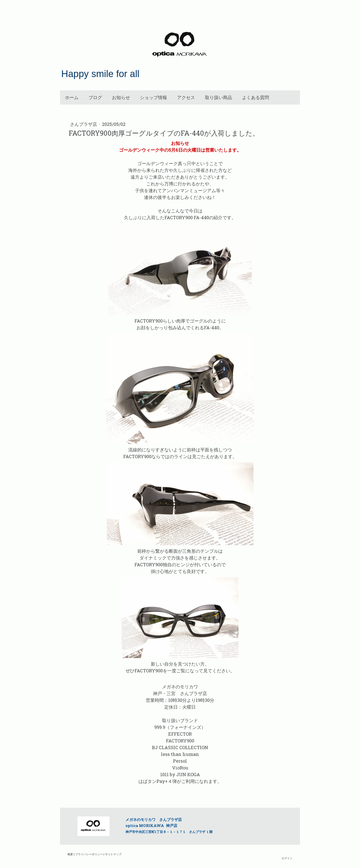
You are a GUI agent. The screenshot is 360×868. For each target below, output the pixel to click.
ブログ (95, 97)
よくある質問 (255, 97)
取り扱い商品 (218, 97)
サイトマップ (113, 854)
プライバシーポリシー (89, 854)
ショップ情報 (153, 97)
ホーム (72, 97)
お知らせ (121, 97)
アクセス (186, 97)
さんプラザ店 (84, 124)
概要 (70, 854)
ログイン (287, 858)
